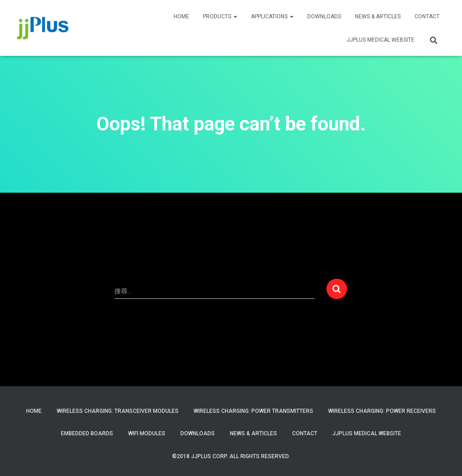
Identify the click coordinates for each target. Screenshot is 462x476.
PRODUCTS (220, 16)
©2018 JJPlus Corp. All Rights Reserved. (231, 456)
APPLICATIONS (272, 16)
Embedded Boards (87, 433)
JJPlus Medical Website (367, 433)
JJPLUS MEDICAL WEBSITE (380, 40)
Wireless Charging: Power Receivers (382, 411)
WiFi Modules (147, 433)
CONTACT (427, 16)
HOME (181, 16)
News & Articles (378, 16)
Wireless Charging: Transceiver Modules (118, 411)
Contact (305, 433)
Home (34, 411)
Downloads (324, 16)
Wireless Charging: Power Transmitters (253, 411)
